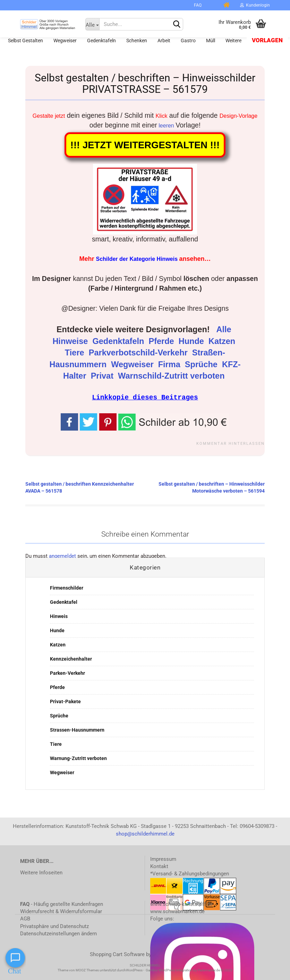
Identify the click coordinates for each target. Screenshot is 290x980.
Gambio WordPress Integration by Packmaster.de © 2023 (189, 970)
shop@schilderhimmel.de (145, 833)
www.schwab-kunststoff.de (181, 904)
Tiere (76, 353)
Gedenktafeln (101, 41)
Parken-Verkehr (67, 673)
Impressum (163, 859)
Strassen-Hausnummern (77, 730)
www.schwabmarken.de (177, 911)
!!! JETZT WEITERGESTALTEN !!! (145, 145)
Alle (225, 329)
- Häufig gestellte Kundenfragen (62, 904)
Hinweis (59, 616)
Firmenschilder (67, 588)
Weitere (233, 41)
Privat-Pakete (65, 701)
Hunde (193, 341)
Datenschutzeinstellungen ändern (58, 933)
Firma (170, 364)
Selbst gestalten (25, 41)
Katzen (223, 341)
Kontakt (159, 866)
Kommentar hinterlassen (231, 443)
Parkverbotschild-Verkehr (139, 353)
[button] (174, 421)
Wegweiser (65, 41)
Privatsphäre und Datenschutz (54, 926)
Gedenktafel (64, 602)
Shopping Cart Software (117, 954)
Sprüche (202, 364)
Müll (211, 41)
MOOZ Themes (87, 970)
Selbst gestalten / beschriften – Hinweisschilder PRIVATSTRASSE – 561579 (145, 83)
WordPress (134, 970)
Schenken (137, 41)
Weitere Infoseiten (41, 872)
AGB (25, 918)
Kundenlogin (255, 5)
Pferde (162, 341)
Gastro (188, 41)
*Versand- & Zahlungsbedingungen (190, 873)
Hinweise (71, 341)
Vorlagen (267, 40)
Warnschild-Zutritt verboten (172, 376)
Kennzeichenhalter (71, 659)
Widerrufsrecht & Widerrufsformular (61, 911)
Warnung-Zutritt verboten (78, 758)
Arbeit (164, 41)
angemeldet (62, 556)
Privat (103, 376)
